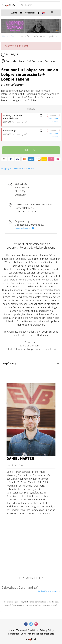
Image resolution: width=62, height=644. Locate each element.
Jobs (23, 634)
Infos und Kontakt (24, 228)
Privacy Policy (47, 630)
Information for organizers (41, 634)
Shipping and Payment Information (17, 168)
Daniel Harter (20, 458)
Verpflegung (10, 363)
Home (5, 36)
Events (14, 36)
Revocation (14, 634)
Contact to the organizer (49, 591)
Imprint (11, 630)
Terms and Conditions (27, 630)
